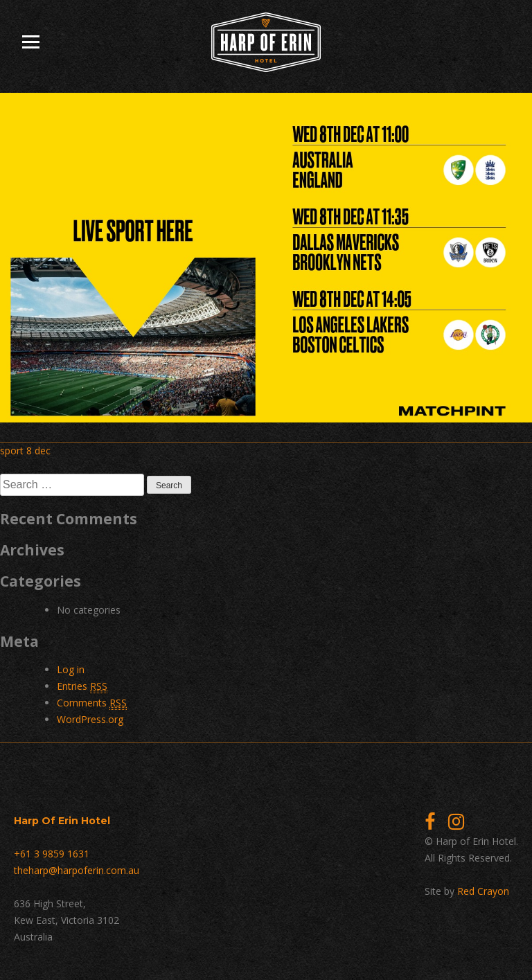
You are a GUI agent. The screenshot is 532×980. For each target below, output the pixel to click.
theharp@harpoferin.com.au (77, 870)
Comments (92, 703)
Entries (82, 686)
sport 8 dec (25, 451)
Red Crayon (483, 891)
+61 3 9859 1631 (52, 854)
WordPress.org (90, 719)
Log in (71, 669)
